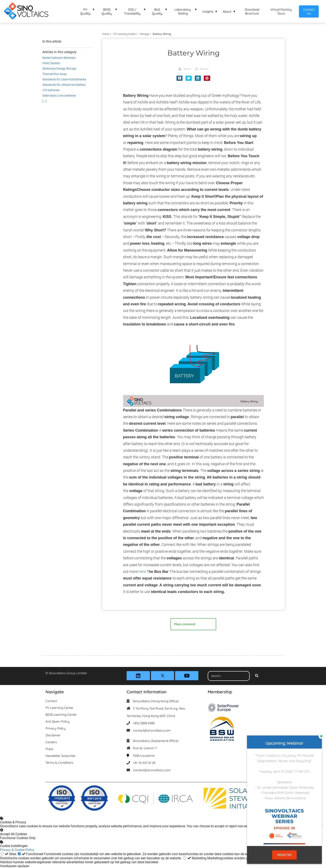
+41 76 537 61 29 (144, 763)
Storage (204, 69)
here (142, 572)
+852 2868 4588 (144, 723)
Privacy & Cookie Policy (17, 850)
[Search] (257, 676)
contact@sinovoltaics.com (152, 730)
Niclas (187, 69)
